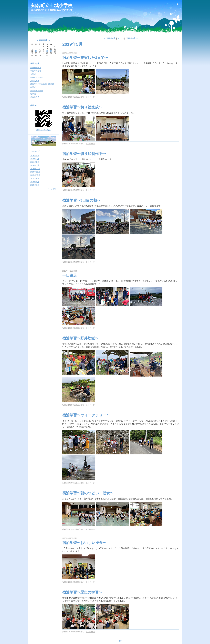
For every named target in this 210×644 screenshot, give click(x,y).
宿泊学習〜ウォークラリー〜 (86, 415)
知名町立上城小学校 (52, 5)
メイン (121, 38)
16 (47, 51)
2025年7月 (35, 185)
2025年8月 (35, 182)
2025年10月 (35, 175)
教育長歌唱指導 (37, 91)
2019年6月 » (131, 38)
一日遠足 (70, 275)
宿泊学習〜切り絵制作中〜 (84, 154)
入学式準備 (35, 81)
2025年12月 (35, 169)
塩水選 (33, 94)
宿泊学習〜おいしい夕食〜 (84, 543)
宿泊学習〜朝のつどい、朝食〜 (88, 493)
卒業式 (33, 87)
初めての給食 (36, 71)
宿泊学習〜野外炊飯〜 (80, 338)
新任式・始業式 (37, 77)
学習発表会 (35, 97)
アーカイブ (35, 151)
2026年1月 (35, 165)
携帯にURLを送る (43, 130)
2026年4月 (35, 155)
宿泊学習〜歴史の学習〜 (82, 592)
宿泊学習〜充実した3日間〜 (85, 58)
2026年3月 (35, 159)
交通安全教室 (36, 68)
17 (51, 51)
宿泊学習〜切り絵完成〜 (82, 107)
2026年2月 (35, 162)
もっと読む (52, 189)
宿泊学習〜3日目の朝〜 (81, 200)
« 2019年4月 (110, 38)
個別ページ (90, 97)
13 (36, 51)
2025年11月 (35, 172)
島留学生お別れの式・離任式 (42, 84)
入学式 (33, 74)
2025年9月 (35, 178)
